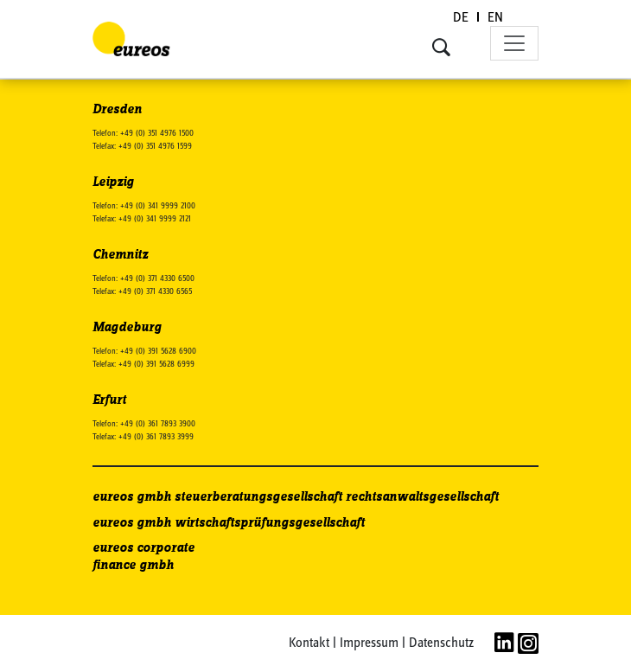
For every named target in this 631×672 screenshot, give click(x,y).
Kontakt (309, 643)
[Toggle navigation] (514, 43)
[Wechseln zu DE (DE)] (462, 19)
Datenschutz (441, 643)
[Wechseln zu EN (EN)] (495, 19)
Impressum (369, 643)
